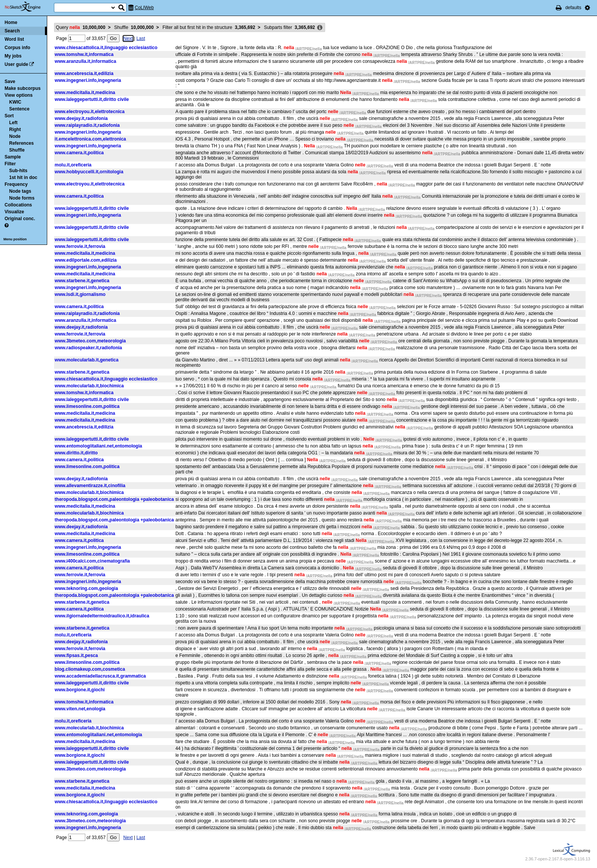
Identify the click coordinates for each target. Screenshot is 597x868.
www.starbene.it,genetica (82, 281)
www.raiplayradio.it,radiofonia (87, 125)
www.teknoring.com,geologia (86, 588)
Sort (9, 116)
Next (128, 38)
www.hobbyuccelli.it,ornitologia (89, 172)
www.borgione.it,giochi (80, 690)
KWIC (15, 102)
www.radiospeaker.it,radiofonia (89, 348)
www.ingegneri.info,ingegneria (88, 80)
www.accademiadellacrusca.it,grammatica (101, 676)
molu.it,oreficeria (73, 165)
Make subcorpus (23, 88)
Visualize (14, 212)
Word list (14, 39)
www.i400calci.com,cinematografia (93, 561)
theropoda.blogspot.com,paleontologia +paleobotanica (114, 499)
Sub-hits (18, 171)
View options (19, 95)
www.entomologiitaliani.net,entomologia (99, 446)
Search (12, 31)
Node (15, 136)
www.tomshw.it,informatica (84, 54)
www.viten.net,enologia (80, 709)
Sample (13, 157)
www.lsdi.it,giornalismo (80, 294)
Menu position (15, 239)
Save (10, 82)
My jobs (13, 56)
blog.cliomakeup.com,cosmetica (90, 669)
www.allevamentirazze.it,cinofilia (90, 486)
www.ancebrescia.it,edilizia (84, 74)
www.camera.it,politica (79, 153)
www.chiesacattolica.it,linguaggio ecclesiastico (106, 48)
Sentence (19, 109)
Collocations (18, 205)
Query (81, 27)
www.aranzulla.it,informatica (86, 61)
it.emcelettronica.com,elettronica (90, 139)
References (22, 143)
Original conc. (20, 219)
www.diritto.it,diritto (76, 453)
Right (15, 129)
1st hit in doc (23, 177)
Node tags (20, 191)
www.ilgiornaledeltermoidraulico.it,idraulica (102, 616)
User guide (16, 64)
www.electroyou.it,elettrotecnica (90, 112)
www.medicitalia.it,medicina (85, 93)
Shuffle (17, 150)
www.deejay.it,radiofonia (81, 118)
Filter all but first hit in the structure (209, 27)
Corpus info (17, 48)
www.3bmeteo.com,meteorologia (90, 341)
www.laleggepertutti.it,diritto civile (92, 99)
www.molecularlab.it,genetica (87, 360)
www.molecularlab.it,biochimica (89, 386)
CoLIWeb (144, 8)
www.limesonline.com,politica (87, 406)
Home (11, 22)
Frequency (16, 184)
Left (13, 123)
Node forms (22, 198)
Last (141, 38)
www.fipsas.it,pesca (77, 655)
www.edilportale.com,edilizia (86, 260)
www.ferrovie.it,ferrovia (80, 246)
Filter (10, 164)
